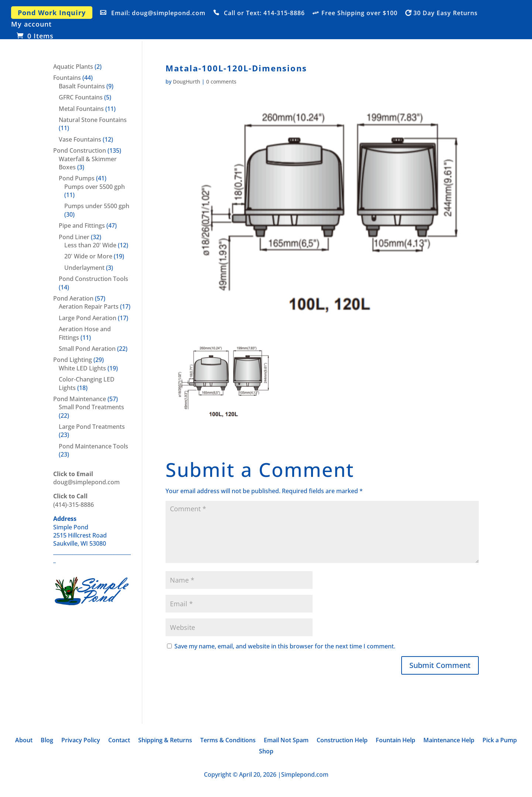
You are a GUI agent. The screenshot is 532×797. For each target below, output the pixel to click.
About (24, 741)
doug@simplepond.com (86, 478)
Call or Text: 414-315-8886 (264, 13)
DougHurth (187, 82)
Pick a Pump (500, 741)
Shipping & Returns (165, 741)
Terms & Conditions (228, 741)
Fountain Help (395, 741)
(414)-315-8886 (74, 500)
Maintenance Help (449, 741)
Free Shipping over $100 (359, 13)
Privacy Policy (81, 741)
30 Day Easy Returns (446, 13)
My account (31, 25)
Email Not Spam (286, 741)
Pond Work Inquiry (52, 13)
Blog (47, 741)
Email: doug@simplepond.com (158, 13)
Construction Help (342, 741)
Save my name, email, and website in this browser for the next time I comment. (285, 646)
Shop (266, 752)
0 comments (221, 82)
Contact (119, 741)
